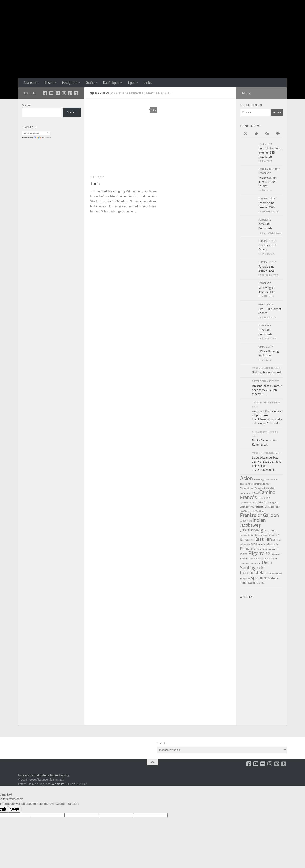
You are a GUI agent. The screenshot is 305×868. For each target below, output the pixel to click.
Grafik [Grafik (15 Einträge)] (249, 521)
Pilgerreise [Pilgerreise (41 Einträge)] (259, 553)
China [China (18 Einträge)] (260, 498)
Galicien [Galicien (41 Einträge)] (271, 515)
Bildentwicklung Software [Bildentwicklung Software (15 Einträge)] (252, 488)
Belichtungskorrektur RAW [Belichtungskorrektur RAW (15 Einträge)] (266, 480)
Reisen (49, 83)
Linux (261, 144)
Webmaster (58, 784)
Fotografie (70, 83)
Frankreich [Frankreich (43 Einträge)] (251, 515)
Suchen (27, 105)
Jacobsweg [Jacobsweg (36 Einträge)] (250, 525)
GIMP (261, 304)
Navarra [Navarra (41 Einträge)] (248, 548)
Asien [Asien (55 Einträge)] (247, 478)
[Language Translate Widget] (36, 133)
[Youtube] (51, 93)
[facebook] (45, 93)
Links (148, 83)
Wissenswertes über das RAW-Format (268, 182)
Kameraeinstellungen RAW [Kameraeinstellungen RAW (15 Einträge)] (267, 535)
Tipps (131, 83)
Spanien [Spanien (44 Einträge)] (259, 578)
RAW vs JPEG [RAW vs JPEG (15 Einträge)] (255, 564)
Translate (42, 138)
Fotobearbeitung (268, 169)
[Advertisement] (261, 659)
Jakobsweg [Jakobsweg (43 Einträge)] (252, 530)
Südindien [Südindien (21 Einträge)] (274, 578)
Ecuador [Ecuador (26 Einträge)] (262, 502)
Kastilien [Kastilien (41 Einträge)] (263, 539)
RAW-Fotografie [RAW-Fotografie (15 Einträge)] (248, 559)
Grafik (90, 83)
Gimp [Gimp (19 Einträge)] (243, 521)
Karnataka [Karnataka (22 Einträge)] (247, 540)
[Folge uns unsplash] (76, 93)
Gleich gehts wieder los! (266, 372)
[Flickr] (58, 93)
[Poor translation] (14, 809)
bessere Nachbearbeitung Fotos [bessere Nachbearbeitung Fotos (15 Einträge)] (255, 484)
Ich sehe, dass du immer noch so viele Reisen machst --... (267, 390)
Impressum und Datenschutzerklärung (44, 775)
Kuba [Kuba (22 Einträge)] (254, 544)
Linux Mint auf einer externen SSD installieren (270, 153)
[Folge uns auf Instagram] (64, 93)
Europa (263, 199)
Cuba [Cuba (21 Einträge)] (267, 498)
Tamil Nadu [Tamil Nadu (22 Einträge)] (248, 583)
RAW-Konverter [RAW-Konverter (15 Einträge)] (263, 559)
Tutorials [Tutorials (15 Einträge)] (260, 583)
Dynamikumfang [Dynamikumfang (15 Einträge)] (248, 503)
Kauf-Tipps (111, 83)
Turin (95, 184)
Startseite (31, 83)
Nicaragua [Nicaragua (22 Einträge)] (264, 549)
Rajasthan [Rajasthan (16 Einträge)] (276, 554)
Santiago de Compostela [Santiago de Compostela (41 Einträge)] (252, 570)
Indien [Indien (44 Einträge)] (259, 520)
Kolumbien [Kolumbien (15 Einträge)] (245, 544)
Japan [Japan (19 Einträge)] (267, 531)
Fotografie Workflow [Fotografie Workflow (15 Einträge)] (255, 511)
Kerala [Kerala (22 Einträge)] (277, 540)
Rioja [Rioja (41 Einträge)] (267, 563)
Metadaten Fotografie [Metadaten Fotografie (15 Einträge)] (268, 544)
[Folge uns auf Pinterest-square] (70, 93)
